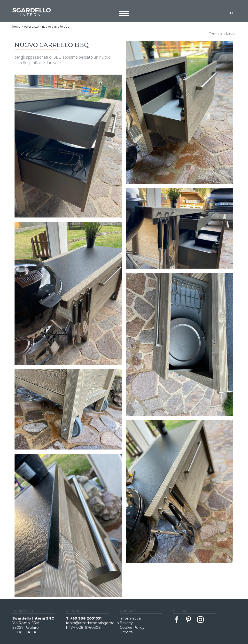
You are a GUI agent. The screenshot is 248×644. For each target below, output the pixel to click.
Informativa (130, 618)
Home (16, 26)
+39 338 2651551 (86, 618)
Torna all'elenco (222, 34)
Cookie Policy (132, 627)
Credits (126, 632)
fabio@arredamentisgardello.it (93, 623)
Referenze (31, 26)
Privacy (126, 623)
